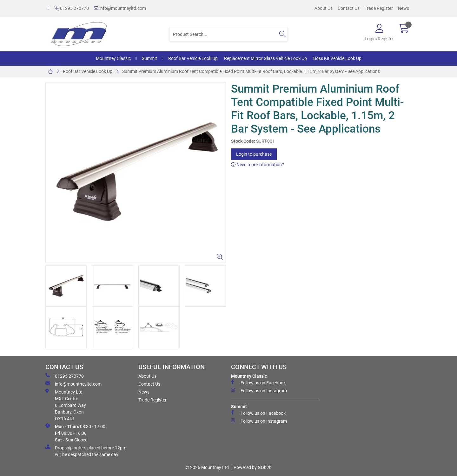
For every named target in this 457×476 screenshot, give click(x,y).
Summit (149, 58)
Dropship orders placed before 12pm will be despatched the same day (86, 451)
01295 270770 (72, 8)
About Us (324, 8)
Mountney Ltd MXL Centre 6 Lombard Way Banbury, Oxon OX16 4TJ (66, 405)
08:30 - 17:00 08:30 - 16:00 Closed (75, 433)
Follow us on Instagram (259, 390)
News (404, 8)
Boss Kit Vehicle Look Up (337, 58)
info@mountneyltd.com (120, 8)
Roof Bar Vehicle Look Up (193, 58)
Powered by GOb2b (253, 467)
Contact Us (349, 8)
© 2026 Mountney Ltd (207, 467)
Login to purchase (254, 154)
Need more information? (258, 165)
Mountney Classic (113, 58)
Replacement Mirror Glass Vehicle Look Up (265, 58)
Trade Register (379, 8)
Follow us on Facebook (258, 382)
